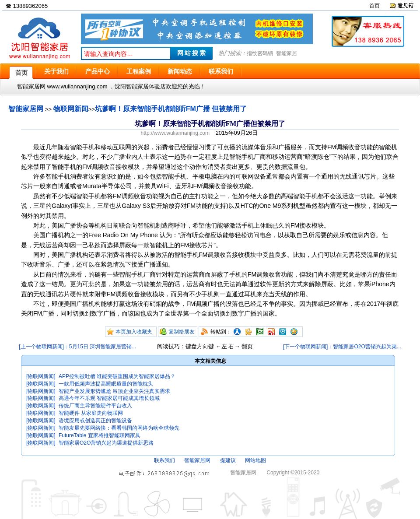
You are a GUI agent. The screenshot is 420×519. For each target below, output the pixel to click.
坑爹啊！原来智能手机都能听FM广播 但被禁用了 (171, 109)
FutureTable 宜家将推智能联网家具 (100, 435)
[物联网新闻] (41, 376)
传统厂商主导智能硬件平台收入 (95, 406)
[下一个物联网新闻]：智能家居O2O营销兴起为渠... (342, 347)
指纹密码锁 (260, 53)
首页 (374, 6)
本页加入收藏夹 (134, 332)
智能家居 (287, 53)
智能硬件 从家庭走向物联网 (91, 413)
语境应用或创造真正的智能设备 (95, 421)
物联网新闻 (71, 109)
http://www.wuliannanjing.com (175, 133)
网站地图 (255, 460)
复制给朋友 (182, 332)
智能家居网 (26, 109)
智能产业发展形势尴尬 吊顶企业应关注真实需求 (114, 391)
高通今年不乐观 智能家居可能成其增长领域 (109, 398)
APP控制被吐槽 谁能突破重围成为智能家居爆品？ (117, 376)
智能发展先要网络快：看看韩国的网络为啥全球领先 (119, 428)
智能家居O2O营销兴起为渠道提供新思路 (106, 443)
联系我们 (164, 460)
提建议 (228, 460)
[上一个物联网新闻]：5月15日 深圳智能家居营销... (77, 347)
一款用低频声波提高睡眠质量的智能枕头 (106, 384)
